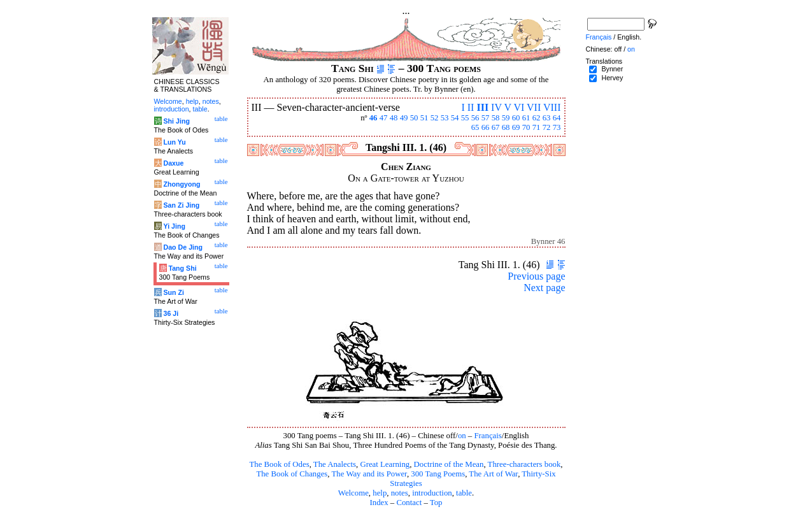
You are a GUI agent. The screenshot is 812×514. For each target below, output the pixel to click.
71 (537, 127)
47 (384, 118)
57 (486, 118)
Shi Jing (176, 121)
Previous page (536, 276)
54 (455, 118)
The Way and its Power (369, 474)
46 (374, 118)
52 (435, 118)
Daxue (173, 163)
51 (424, 118)
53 (445, 118)
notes (400, 493)
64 (557, 118)
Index (379, 503)
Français (488, 436)
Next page (544, 288)
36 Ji (171, 313)
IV (496, 107)
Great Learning (385, 464)
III (482, 107)
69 (516, 127)
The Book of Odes (279, 464)
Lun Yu (174, 142)
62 (537, 118)
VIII (552, 107)
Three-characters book (524, 464)
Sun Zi (174, 292)
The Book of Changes (292, 474)
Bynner (612, 69)
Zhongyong (182, 184)
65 (475, 127)
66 (486, 127)
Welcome (353, 493)
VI (519, 107)
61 (526, 118)
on (462, 436)
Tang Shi (182, 268)
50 (414, 118)
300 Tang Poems (438, 474)
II (471, 107)
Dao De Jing (183, 247)
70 (526, 127)
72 (547, 127)
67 (496, 127)
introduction (432, 493)
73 (557, 127)
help (380, 493)
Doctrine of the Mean (449, 464)
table (464, 493)
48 (394, 118)
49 (404, 118)
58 (496, 118)
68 (506, 127)
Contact (409, 503)
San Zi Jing (181, 205)
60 (516, 118)
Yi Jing (174, 226)
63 (547, 118)
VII (534, 107)
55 (465, 118)
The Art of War (493, 474)
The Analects (335, 464)
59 (506, 118)
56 (475, 118)
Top (436, 503)
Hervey (612, 78)
